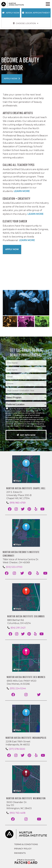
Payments (20, 853)
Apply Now (11, 13)
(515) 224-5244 (18, 688)
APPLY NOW (12, 78)
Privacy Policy (40, 426)
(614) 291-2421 (18, 628)
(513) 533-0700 (14, 567)
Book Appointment (36, 13)
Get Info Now (26, 435)
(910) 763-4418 (17, 813)
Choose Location (26, 23)
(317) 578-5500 (17, 749)
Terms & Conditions (26, 844)
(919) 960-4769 (18, 503)
